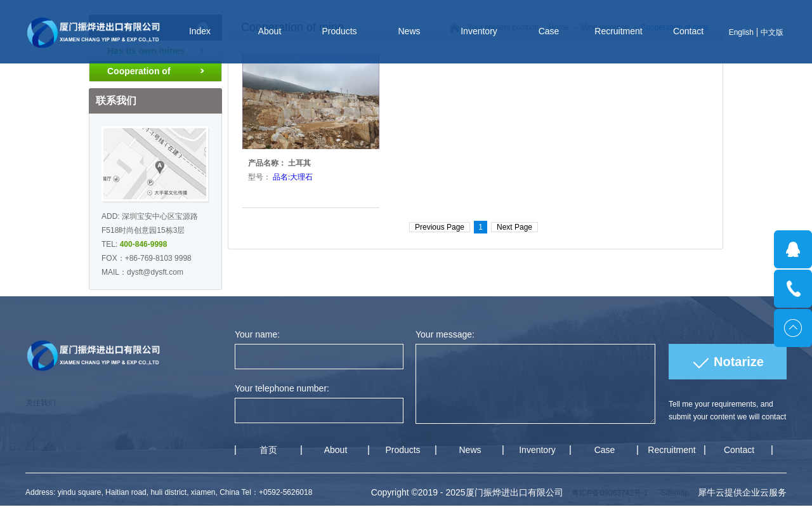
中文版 (772, 32)
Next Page (514, 227)
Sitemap (673, 493)
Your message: (445, 334)
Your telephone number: (282, 388)
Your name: (257, 334)
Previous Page (440, 227)
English (741, 32)
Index (200, 31)
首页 (268, 450)
